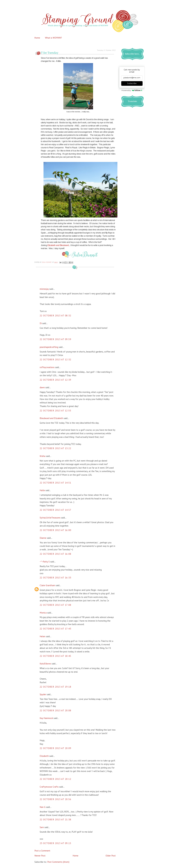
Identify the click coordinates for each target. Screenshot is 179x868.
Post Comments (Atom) (58, 862)
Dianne (43, 538)
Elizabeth (44, 756)
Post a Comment (42, 851)
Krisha (43, 456)
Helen (43, 636)
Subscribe (132, 83)
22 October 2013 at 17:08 (56, 605)
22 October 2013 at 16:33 (56, 578)
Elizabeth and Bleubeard (58, 245)
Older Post (111, 856)
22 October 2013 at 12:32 (56, 360)
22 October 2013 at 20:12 (56, 779)
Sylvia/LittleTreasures (50, 518)
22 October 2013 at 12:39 (56, 380)
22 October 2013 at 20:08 (56, 710)
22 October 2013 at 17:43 (56, 629)
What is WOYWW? (53, 38)
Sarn (42, 827)
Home (37, 38)
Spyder (43, 694)
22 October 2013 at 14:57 (56, 510)
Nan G (43, 807)
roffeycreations (47, 367)
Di (41, 323)
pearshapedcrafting (49, 347)
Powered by (132, 90)
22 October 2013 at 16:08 (56, 554)
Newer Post (40, 856)
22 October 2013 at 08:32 (56, 316)
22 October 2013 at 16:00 (56, 530)
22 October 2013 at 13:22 (56, 448)
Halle (42, 490)
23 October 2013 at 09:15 (56, 843)
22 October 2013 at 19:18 (56, 687)
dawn (42, 387)
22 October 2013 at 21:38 (56, 820)
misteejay (44, 289)
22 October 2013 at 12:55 (56, 411)
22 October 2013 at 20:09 (56, 748)
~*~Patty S (45, 562)
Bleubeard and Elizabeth (51, 418)
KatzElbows (45, 664)
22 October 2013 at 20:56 (56, 799)
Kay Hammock (46, 718)
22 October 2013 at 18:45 (56, 656)
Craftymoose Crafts (49, 787)
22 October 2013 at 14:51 (56, 483)
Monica (43, 613)
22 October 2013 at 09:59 (56, 339)
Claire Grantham (47, 585)
